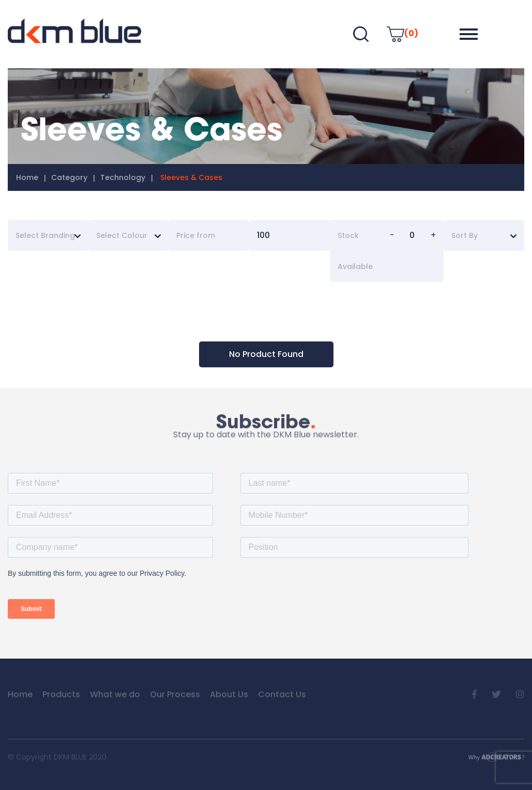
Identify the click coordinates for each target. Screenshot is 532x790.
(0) (402, 33)
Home (27, 177)
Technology (123, 177)
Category (69, 177)
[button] (469, 34)
